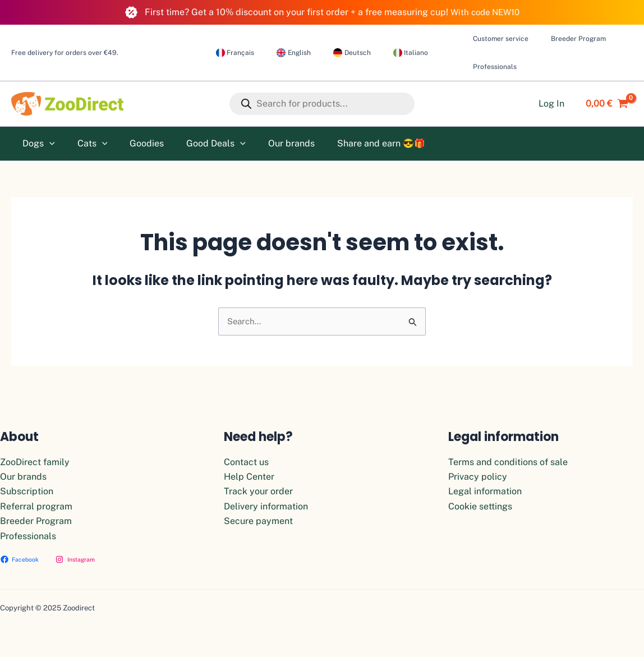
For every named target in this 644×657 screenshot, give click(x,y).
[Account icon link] (551, 104)
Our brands (23, 477)
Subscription (27, 492)
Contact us (246, 462)
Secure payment (258, 521)
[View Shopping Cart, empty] (604, 104)
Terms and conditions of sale (508, 462)
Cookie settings (480, 506)
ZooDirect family (35, 462)
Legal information (485, 492)
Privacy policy (478, 477)
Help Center (249, 477)
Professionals (28, 536)
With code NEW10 (485, 12)
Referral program (36, 506)
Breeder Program (36, 521)
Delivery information (266, 506)
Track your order (258, 492)
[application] (47, 144)
